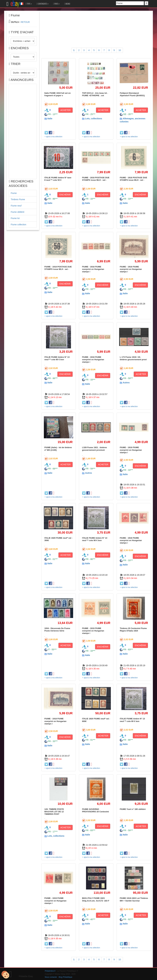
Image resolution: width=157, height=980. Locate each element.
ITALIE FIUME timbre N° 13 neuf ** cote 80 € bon (57, 358)
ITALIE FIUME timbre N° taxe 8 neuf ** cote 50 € (58, 179)
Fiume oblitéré (18, 212)
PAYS (56, 4)
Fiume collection (18, 225)
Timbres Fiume (18, 199)
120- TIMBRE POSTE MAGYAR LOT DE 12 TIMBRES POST (54, 812)
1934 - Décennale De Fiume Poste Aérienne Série (57, 630)
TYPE (29, 4)
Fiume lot (15, 218)
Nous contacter (51, 977)
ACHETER (66, 110)
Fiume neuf (16, 206)
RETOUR (25, 22)
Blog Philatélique (66, 977)
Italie (50, 119)
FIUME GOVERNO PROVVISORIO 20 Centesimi (95, 810)
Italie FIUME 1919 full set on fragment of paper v (58, 94)
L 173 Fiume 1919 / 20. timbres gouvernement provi (133, 358)
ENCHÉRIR (65, 195)
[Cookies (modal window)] (5, 975)
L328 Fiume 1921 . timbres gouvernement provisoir (94, 449)
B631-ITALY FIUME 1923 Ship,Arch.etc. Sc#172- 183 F (96, 899)
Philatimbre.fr (50, 971)
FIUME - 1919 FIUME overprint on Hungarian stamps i (131, 450)
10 (120, 50)
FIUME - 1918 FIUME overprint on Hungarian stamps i (93, 269)
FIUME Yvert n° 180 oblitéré (133, 809)
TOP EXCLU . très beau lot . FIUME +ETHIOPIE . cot (95, 94)
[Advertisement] (23, 131)
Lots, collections (94, 119)
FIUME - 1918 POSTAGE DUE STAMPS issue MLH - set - (96, 179)
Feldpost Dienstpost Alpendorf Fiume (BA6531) (132, 94)
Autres (126, 383)
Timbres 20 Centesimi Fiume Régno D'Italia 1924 (133, 630)
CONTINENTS (43, 4)
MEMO (67, 4)
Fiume (14, 193)
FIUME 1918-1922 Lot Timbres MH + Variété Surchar (134, 899)
